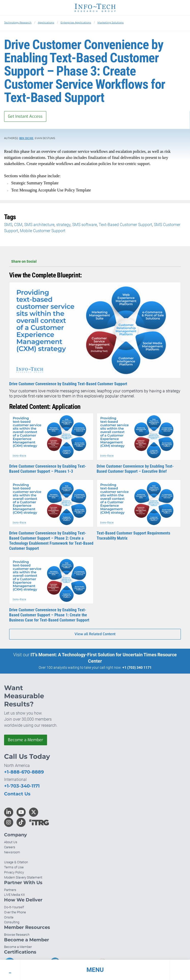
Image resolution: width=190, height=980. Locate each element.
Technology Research (18, 23)
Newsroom (12, 852)
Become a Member (26, 740)
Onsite (9, 917)
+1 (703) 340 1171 (137, 667)
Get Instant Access (25, 116)
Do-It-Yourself (14, 907)
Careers (10, 847)
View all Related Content (95, 634)
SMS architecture (39, 225)
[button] (95, 970)
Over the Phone (15, 912)
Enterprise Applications (76, 23)
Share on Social (95, 261)
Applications (46, 23)
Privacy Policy (14, 872)
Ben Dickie (26, 138)
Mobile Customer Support (43, 231)
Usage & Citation (16, 862)
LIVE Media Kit (14, 895)
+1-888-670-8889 (24, 772)
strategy (63, 225)
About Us (11, 842)
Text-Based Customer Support (125, 225)
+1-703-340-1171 (22, 786)
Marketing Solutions (111, 23)
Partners (10, 890)
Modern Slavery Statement (23, 877)
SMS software (85, 225)
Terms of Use (14, 867)
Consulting (12, 922)
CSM (18, 225)
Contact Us (17, 794)
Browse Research (17, 935)
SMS (8, 225)
